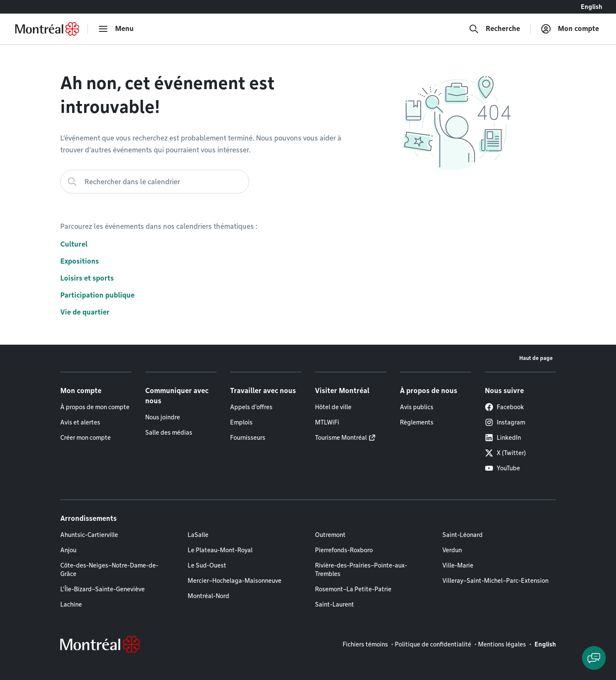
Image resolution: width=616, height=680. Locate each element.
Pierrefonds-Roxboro (344, 550)
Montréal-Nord (208, 596)
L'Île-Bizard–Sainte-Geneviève (103, 589)
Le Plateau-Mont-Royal (220, 550)
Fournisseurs (248, 438)
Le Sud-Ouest (207, 565)
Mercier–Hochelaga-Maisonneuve (235, 581)
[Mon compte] (570, 29)
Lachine (71, 604)
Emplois (241, 422)
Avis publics (417, 407)
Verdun (452, 550)
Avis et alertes (80, 422)
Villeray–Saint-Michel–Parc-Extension (495, 581)
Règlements (417, 422)
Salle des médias (169, 433)
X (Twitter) (505, 453)
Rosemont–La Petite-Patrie (353, 589)
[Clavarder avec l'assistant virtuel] (594, 658)
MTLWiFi (327, 422)
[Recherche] (494, 29)
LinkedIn (503, 438)
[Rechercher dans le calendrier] (155, 182)
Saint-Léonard (463, 535)
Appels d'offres (251, 407)
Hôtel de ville (333, 407)
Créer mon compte (86, 438)
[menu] (116, 29)
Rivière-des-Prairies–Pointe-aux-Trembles (361, 570)
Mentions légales (502, 644)
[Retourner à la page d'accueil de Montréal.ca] (47, 29)
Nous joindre (163, 417)
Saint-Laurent (335, 604)
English (592, 7)
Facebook (504, 407)
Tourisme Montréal (341, 438)
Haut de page (536, 358)
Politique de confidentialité (433, 644)
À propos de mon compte (95, 407)
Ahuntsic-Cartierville (89, 535)
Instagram (505, 422)
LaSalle (198, 535)
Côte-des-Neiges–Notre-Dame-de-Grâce (109, 570)
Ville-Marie (458, 565)
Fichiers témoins (365, 644)
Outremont (330, 535)
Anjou (68, 550)
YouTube (502, 468)
